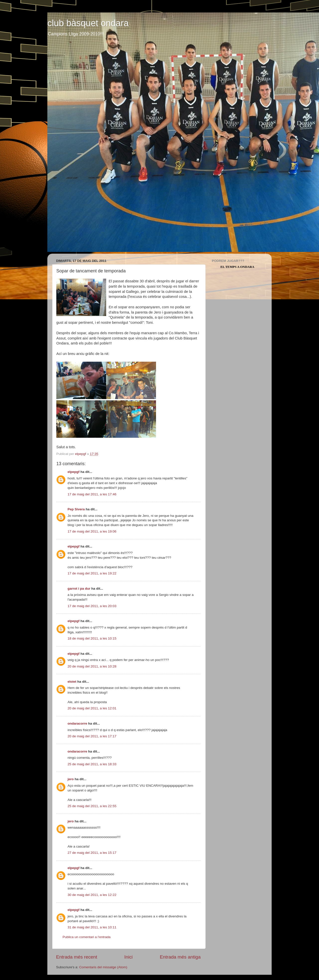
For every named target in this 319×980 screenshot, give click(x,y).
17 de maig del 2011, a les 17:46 (92, 494)
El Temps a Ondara (238, 267)
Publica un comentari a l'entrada (86, 937)
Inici (129, 957)
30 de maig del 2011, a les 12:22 (92, 895)
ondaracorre (77, 723)
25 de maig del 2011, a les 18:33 (92, 764)
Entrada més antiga (180, 957)
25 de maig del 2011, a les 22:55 (92, 806)
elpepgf (74, 472)
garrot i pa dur (79, 589)
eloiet (72, 682)
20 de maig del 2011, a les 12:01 (92, 708)
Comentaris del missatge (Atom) (103, 967)
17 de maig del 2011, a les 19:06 (92, 531)
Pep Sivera (76, 509)
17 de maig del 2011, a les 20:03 (92, 606)
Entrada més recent (77, 957)
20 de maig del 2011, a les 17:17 (92, 736)
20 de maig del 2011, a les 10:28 (92, 666)
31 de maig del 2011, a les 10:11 (92, 927)
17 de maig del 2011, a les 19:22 (92, 573)
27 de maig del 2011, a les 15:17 (92, 853)
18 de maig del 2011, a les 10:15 (92, 638)
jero (71, 779)
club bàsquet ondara (88, 23)
